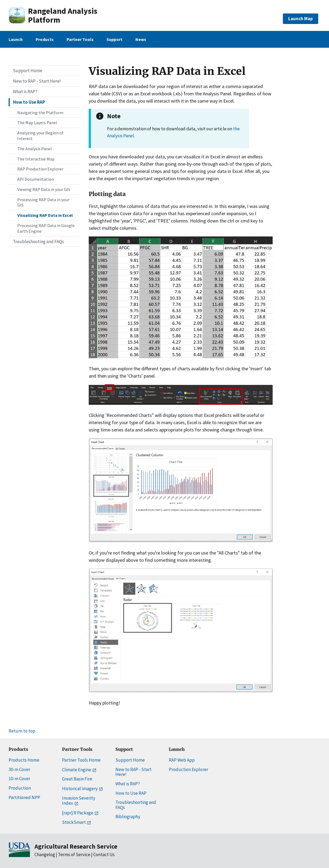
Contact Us (104, 855)
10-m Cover (19, 779)
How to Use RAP (29, 102)
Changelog (45, 855)
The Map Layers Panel (37, 123)
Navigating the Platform (40, 113)
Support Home (28, 71)
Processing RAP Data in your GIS (43, 202)
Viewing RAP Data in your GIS (44, 189)
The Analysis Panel (35, 149)
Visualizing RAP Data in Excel (45, 215)
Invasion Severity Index (79, 801)
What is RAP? (25, 92)
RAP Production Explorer (40, 169)
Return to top (22, 731)
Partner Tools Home (81, 760)
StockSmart (76, 822)
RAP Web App (182, 760)
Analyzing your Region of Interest (40, 136)
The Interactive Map (36, 159)
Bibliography (128, 817)
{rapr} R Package (80, 813)
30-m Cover (19, 769)
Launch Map (301, 19)
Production (20, 788)
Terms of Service (74, 855)
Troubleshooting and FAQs (38, 242)
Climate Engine (79, 770)
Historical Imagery (82, 789)
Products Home (24, 760)
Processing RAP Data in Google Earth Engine (46, 228)
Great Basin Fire (77, 779)
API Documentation (36, 179)
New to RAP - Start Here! (37, 81)
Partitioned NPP (24, 797)
